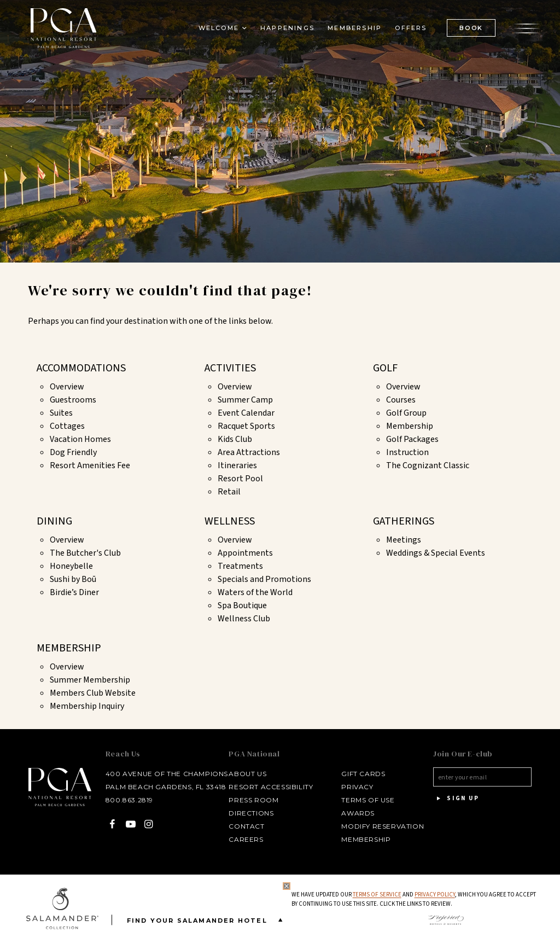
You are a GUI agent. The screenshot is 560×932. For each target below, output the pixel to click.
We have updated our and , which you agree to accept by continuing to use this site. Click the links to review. (413, 899)
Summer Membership (90, 680)
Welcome (216, 31)
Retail (229, 492)
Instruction (407, 452)
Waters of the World (255, 592)
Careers (244, 839)
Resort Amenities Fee (90, 465)
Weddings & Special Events (436, 553)
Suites (61, 413)
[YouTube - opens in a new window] (127, 824)
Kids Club (235, 439)
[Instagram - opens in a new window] (145, 824)
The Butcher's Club (85, 553)
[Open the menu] (524, 30)
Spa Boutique (242, 605)
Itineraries (237, 465)
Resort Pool (240, 479)
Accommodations (81, 368)
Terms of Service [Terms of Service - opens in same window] (377, 895)
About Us (246, 774)
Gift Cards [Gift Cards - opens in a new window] (361, 774)
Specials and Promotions (264, 579)
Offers (409, 31)
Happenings (285, 31)
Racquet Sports (246, 426)
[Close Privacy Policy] (286, 886)
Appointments (245, 553)
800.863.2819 (126, 800)
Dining (54, 521)
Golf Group (406, 413)
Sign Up (456, 799)
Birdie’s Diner (74, 592)
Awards (356, 813)
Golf (385, 368)
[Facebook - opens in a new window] (109, 824)
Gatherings (404, 521)
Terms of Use (366, 800)
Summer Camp (245, 400)
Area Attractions (249, 452)
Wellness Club (244, 619)
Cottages (67, 426)
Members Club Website (93, 693)
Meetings (404, 540)
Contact (245, 826)
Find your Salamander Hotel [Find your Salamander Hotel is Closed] (207, 920)
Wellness (230, 521)
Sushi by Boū (73, 579)
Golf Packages (412, 439)
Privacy (355, 787)
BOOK (469, 30)
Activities (230, 368)
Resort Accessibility (269, 787)
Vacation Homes (80, 439)
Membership (410, 426)
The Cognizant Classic (428, 465)
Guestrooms (73, 400)
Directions (249, 813)
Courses (401, 400)
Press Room (252, 800)
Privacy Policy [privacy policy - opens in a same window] (434, 895)
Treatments (240, 566)
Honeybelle (71, 566)
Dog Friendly (73, 452)
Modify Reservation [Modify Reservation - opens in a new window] (381, 826)
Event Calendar (246, 413)
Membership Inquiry (87, 706)
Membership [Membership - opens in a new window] (352, 31)
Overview (67, 387)
